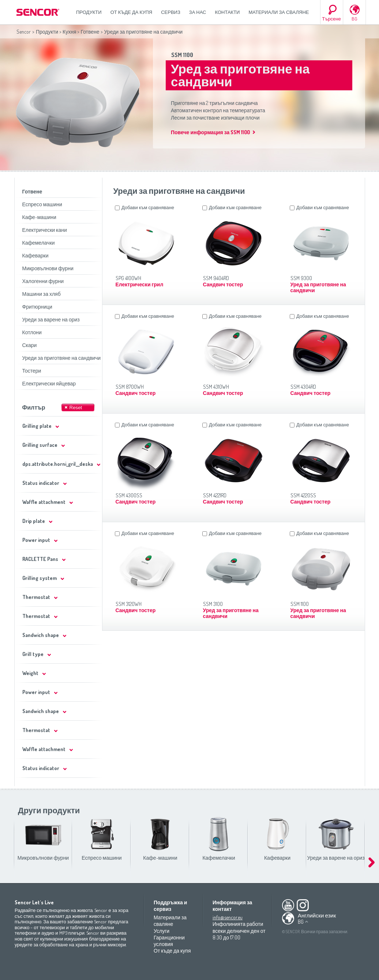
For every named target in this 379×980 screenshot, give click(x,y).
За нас (198, 12)
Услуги (162, 931)
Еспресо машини (42, 204)
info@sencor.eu (228, 917)
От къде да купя (132, 12)
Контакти (228, 12)
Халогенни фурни (43, 281)
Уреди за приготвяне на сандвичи (62, 358)
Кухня (69, 32)
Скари (30, 345)
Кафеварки (35, 255)
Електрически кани (45, 230)
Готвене (90, 32)
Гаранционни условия (169, 941)
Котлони (32, 332)
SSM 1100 (182, 55)
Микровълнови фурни (48, 268)
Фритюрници (37, 307)
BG (354, 19)
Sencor (24, 32)
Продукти (89, 12)
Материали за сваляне (279, 12)
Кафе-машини (39, 217)
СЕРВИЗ (171, 12)
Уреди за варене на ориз (51, 319)
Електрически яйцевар (49, 383)
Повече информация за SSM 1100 (210, 132)
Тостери (32, 371)
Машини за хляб (42, 294)
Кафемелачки (39, 243)
